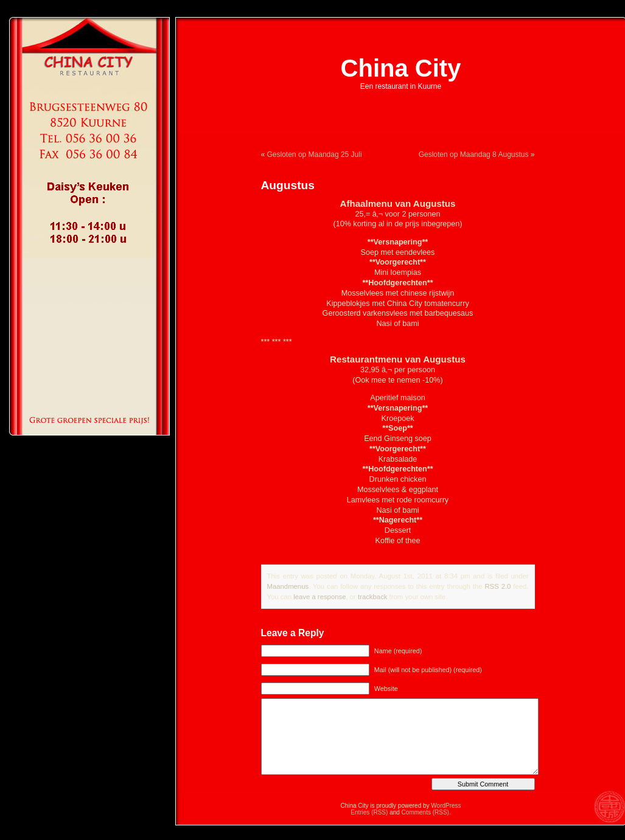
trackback (372, 597)
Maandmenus (288, 586)
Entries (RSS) (369, 812)
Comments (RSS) (425, 812)
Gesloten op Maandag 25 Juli (315, 154)
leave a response (319, 597)
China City (401, 68)
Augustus (288, 185)
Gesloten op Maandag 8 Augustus (474, 154)
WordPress (446, 806)
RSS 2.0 (498, 586)
